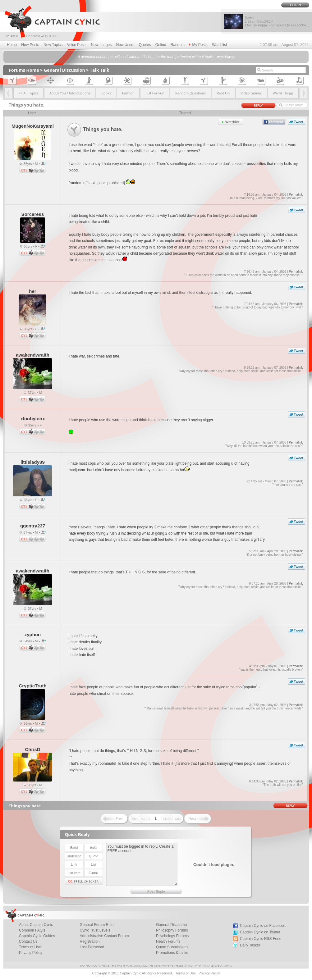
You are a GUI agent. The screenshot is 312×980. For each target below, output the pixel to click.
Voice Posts (77, 45)
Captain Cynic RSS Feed (261, 939)
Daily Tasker (250, 945)
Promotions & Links (172, 953)
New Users (125, 45)
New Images (101, 45)
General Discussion (64, 70)
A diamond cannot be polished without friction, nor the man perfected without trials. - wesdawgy (156, 57)
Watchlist (219, 45)
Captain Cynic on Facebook (263, 926)
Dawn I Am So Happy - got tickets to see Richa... (277, 21)
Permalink (296, 195)
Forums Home (24, 70)
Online (161, 45)
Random (178, 45)
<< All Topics (29, 93)
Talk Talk (100, 70)
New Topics (53, 45)
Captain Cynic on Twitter (260, 932)
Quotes (145, 45)
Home (12, 45)
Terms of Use (186, 973)
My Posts (198, 45)
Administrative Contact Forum (104, 936)
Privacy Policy (31, 953)
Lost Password (92, 947)
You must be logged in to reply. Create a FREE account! (142, 864)
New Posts (30, 45)
